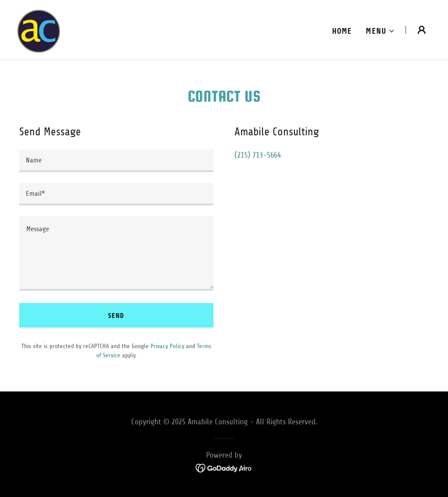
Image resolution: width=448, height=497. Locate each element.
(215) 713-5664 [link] (258, 155)
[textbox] (116, 161)
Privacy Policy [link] (167, 346)
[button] (380, 31)
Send (116, 315)
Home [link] (342, 31)
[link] (39, 29)
